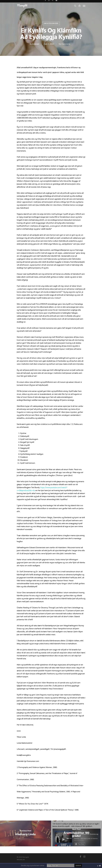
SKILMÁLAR (21, 860)
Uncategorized (51, 23)
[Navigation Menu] (84, 6)
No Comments (64, 44)
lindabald (36, 44)
